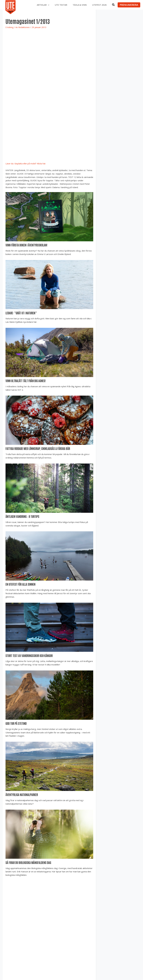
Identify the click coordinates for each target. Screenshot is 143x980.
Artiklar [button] (40, 5)
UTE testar (58, 5)
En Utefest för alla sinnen (21, 584)
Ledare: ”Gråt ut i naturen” (22, 313)
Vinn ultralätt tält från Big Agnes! (26, 380)
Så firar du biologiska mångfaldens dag (29, 861)
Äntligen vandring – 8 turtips (23, 516)
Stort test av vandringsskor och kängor (30, 655)
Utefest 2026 (99, 5)
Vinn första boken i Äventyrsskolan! (27, 245)
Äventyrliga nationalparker (22, 794)
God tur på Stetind (16, 723)
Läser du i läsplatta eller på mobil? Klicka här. (26, 163)
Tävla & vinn (78, 5)
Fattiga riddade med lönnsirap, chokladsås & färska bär (38, 448)
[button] (46, 5)
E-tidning (10, 27)
